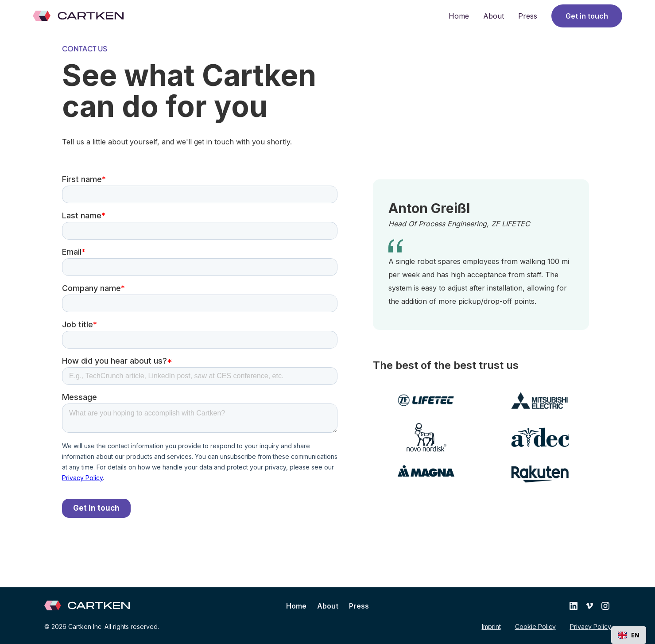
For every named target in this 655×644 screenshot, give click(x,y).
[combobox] (629, 635)
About (494, 16)
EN (629, 635)
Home (459, 16)
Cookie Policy (535, 627)
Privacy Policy (591, 627)
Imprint (491, 627)
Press (528, 16)
